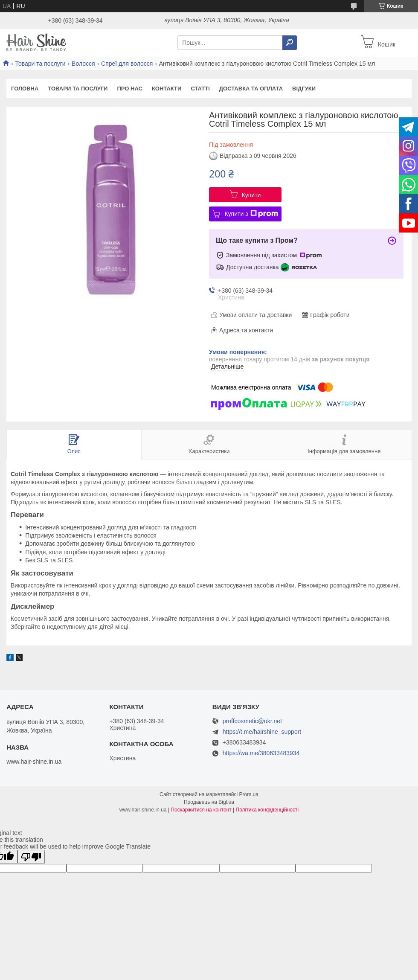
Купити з (251, 214)
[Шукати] (290, 43)
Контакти (167, 89)
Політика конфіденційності (267, 810)
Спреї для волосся (127, 64)
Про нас (129, 89)
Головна (25, 89)
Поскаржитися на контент (201, 810)
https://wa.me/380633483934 (261, 753)
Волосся (83, 64)
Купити (251, 195)
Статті (200, 89)
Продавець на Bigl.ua (209, 802)
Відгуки (304, 89)
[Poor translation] (31, 857)
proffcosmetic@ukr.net (252, 721)
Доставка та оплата (251, 89)
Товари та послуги (40, 64)
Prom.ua (249, 794)
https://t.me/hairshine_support (262, 732)
